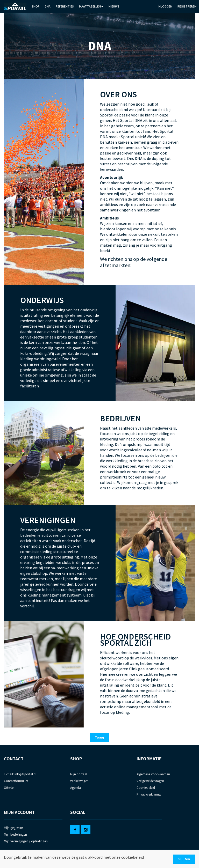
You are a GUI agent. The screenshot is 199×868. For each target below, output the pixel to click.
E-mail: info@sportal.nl (20, 774)
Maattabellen (91, 6)
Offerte (9, 788)
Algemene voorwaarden (153, 774)
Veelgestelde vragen (150, 781)
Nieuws (114, 6)
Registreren (187, 6)
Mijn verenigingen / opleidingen (26, 841)
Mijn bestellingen (15, 834)
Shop (36, 6)
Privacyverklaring (149, 794)
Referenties (65, 6)
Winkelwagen (79, 781)
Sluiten (184, 859)
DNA (48, 6)
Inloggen (165, 6)
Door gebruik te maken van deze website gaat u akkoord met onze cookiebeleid (74, 857)
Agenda (76, 788)
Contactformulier (16, 781)
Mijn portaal (79, 774)
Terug (99, 737)
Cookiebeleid (146, 788)
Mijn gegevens (14, 828)
